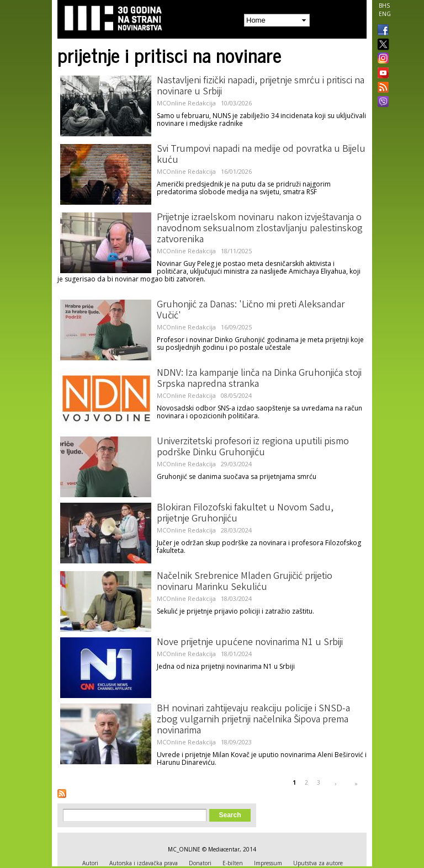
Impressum (268, 863)
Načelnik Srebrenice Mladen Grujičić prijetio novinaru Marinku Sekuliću (245, 582)
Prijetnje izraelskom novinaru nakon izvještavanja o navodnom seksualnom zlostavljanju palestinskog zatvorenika (260, 229)
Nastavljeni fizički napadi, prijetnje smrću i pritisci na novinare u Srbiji (261, 87)
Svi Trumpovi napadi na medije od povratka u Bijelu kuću (261, 155)
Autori (90, 863)
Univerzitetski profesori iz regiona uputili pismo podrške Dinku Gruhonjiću (253, 448)
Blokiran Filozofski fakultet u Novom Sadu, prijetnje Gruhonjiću (245, 514)
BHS (384, 6)
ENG (385, 14)
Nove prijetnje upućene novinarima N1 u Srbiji (250, 643)
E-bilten (233, 863)
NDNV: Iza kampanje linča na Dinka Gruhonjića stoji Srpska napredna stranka (259, 379)
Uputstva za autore (318, 863)
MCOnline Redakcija (186, 103)
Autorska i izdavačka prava (144, 863)
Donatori (200, 863)
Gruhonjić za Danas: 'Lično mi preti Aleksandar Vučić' (251, 311)
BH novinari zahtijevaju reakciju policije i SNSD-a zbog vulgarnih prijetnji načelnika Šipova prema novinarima (253, 720)
